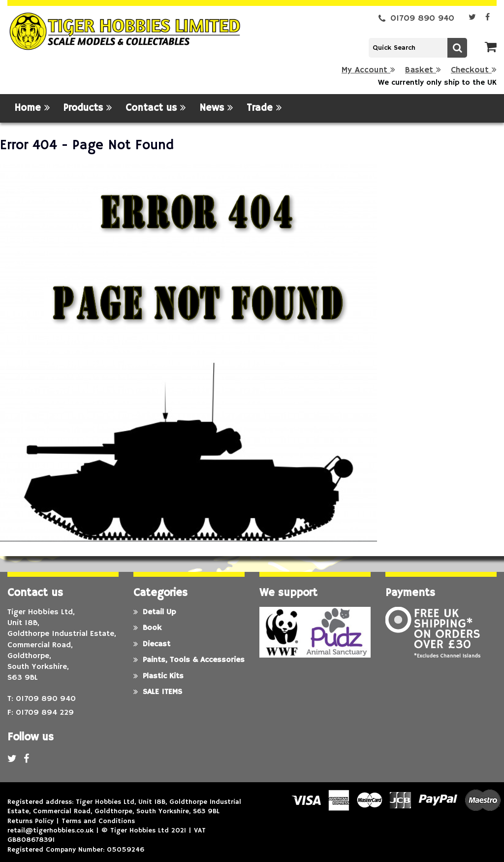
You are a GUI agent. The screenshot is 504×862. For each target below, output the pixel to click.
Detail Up (155, 612)
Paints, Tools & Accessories (189, 660)
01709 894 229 (45, 713)
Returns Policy (31, 821)
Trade (264, 108)
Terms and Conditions (98, 821)
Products (88, 108)
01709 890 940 (416, 18)
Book (147, 628)
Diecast (152, 644)
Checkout (474, 70)
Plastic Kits (158, 676)
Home (32, 108)
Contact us (156, 108)
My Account (368, 70)
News (216, 108)
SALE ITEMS (158, 692)
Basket (423, 70)
